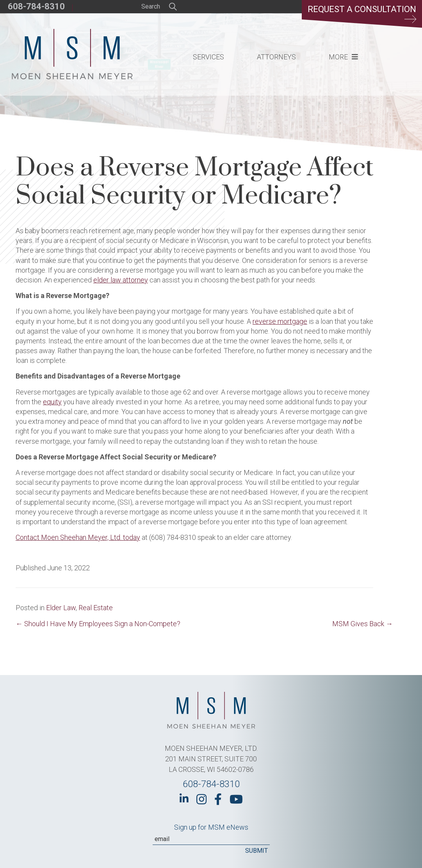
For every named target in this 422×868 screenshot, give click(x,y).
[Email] (211, 839)
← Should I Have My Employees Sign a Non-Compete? (98, 624)
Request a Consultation (362, 14)
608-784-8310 (36, 6)
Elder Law (61, 608)
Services (208, 57)
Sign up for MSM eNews (211, 827)
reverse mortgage (280, 321)
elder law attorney (121, 280)
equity (52, 402)
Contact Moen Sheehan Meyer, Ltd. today (78, 537)
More (338, 57)
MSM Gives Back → (362, 624)
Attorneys (276, 57)
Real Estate (96, 608)
